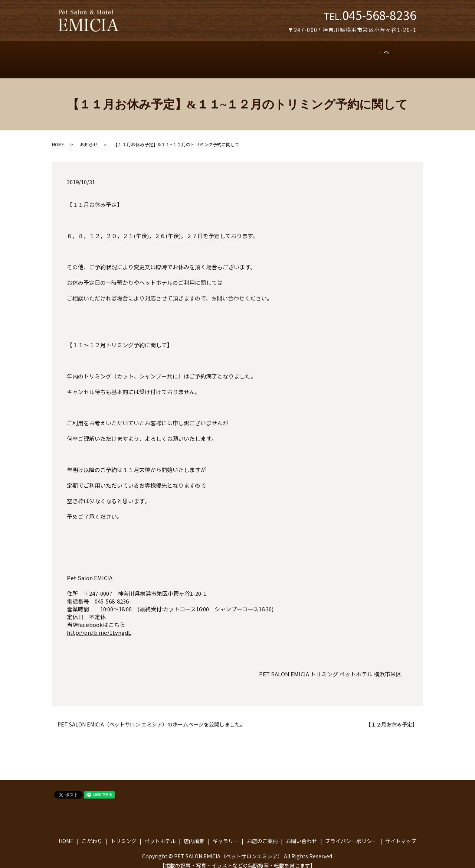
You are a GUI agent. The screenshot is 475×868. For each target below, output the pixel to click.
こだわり (117, 56)
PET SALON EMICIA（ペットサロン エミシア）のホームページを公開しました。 (151, 717)
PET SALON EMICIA (284, 667)
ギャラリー (279, 56)
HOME (58, 137)
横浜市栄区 (388, 667)
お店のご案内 (323, 56)
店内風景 (240, 56)
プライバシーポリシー (351, 833)
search (402, 56)
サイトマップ (401, 833)
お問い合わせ (369, 56)
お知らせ (89, 137)
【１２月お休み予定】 (392, 717)
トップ (84, 56)
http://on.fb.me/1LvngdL (99, 625)
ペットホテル (199, 56)
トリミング (155, 56)
